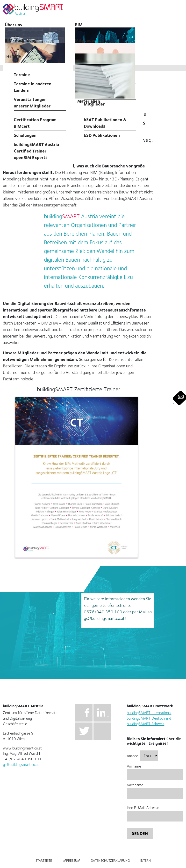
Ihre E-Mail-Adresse (155, 812)
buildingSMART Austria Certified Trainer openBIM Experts (36, 151)
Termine (13, 56)
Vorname (155, 770)
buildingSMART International (149, 713)
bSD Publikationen (102, 135)
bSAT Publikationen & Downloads (105, 123)
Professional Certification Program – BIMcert (37, 120)
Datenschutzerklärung (110, 861)
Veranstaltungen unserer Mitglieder (32, 103)
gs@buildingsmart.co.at (104, 618)
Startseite (44, 861)
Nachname (155, 789)
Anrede (142, 756)
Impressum (71, 861)
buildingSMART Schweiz (146, 724)
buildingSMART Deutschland (149, 718)
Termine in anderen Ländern (33, 87)
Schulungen (25, 135)
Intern (146, 861)
